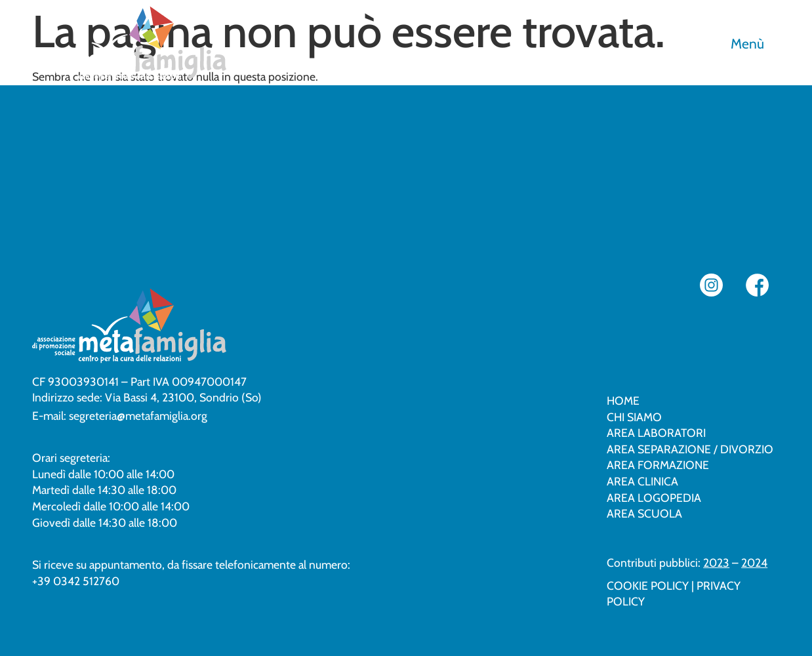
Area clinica (642, 481)
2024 (754, 563)
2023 (716, 563)
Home (623, 400)
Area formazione (658, 465)
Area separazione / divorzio (690, 449)
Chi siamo (634, 417)
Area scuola (644, 513)
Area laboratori (656, 433)
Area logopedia (654, 498)
